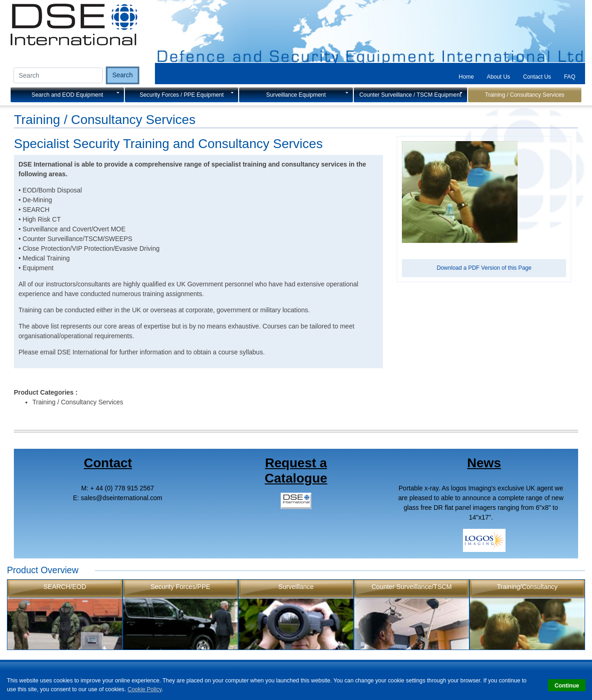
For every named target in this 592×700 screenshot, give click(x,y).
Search (123, 75)
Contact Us (537, 77)
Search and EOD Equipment (67, 95)
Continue (567, 686)
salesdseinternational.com (122, 498)
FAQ (570, 77)
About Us (499, 77)
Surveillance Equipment (296, 95)
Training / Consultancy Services (524, 95)
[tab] (466, 77)
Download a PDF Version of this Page (484, 268)
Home (466, 77)
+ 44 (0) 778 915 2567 (122, 488)
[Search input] (58, 75)
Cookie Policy (145, 689)
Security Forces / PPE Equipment (182, 95)
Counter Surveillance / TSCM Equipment (410, 95)
